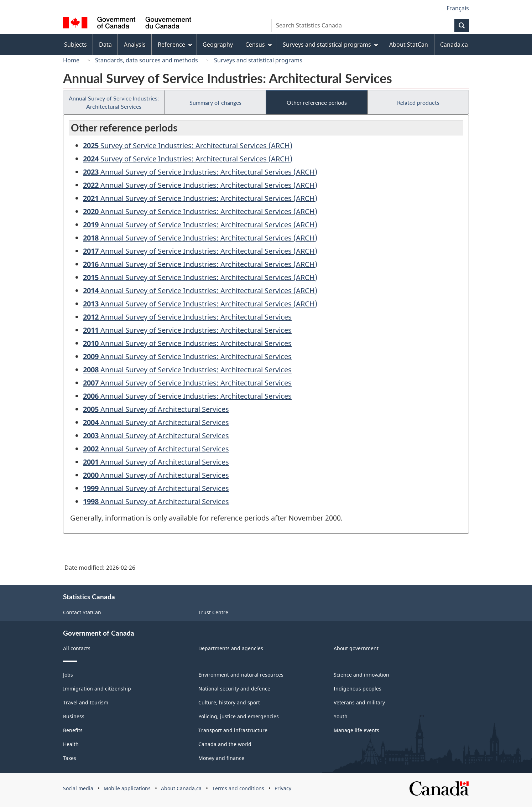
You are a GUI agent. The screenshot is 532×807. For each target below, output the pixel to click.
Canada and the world (225, 744)
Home (71, 60)
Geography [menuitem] (218, 45)
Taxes (70, 758)
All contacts (77, 648)
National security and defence (234, 689)
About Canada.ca (181, 788)
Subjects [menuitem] (75, 45)
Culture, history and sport (229, 702)
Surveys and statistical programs (258, 60)
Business (74, 716)
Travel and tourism (86, 702)
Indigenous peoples (358, 689)
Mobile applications (127, 788)
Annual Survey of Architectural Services (156, 409)
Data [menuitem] (105, 45)
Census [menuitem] (259, 45)
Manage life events (356, 730)
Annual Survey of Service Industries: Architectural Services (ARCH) (200, 172)
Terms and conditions (238, 788)
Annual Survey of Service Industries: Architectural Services (114, 102)
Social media (78, 788)
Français (458, 8)
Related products (418, 102)
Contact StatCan (82, 612)
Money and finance (221, 758)
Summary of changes (215, 102)
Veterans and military (359, 702)
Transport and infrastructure (233, 730)
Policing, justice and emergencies (239, 716)
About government (356, 648)
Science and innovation (361, 675)
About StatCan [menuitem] (409, 45)
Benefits (73, 730)
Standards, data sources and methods (147, 60)
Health (71, 744)
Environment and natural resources (241, 675)
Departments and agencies (231, 648)
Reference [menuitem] (175, 45)
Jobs (68, 675)
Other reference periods (317, 102)
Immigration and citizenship (97, 689)
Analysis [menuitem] (135, 45)
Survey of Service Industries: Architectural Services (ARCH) (188, 146)
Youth (341, 716)
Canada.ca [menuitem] (454, 45)
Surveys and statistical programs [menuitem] (330, 45)
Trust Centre (213, 612)
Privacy (283, 788)
